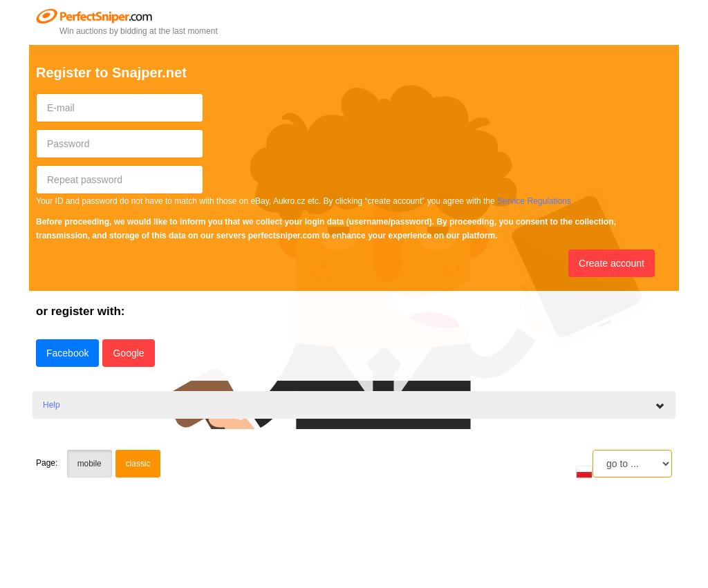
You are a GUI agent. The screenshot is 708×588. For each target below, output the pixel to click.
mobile (90, 464)
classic (138, 464)
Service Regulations (534, 201)
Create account (612, 263)
